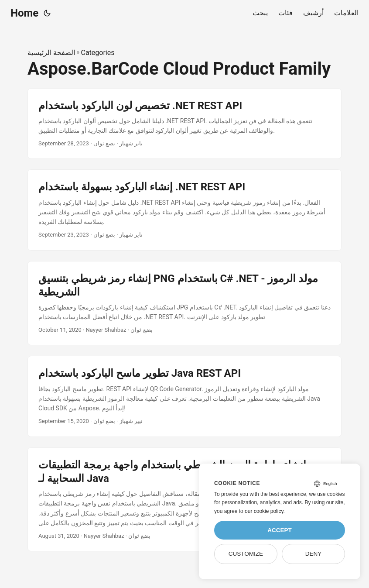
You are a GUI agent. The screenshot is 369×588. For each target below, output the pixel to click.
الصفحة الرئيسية (51, 53)
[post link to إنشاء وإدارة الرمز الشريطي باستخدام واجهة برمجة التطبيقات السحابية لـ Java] (184, 500)
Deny (314, 554)
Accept (280, 530)
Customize (246, 554)
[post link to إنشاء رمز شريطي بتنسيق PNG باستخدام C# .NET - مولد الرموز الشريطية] (184, 303)
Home (24, 13)
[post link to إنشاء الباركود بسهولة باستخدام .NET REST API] (184, 210)
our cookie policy (264, 511)
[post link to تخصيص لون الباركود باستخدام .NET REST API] (184, 124)
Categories (97, 53)
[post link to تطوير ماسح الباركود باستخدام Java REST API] (184, 396)
